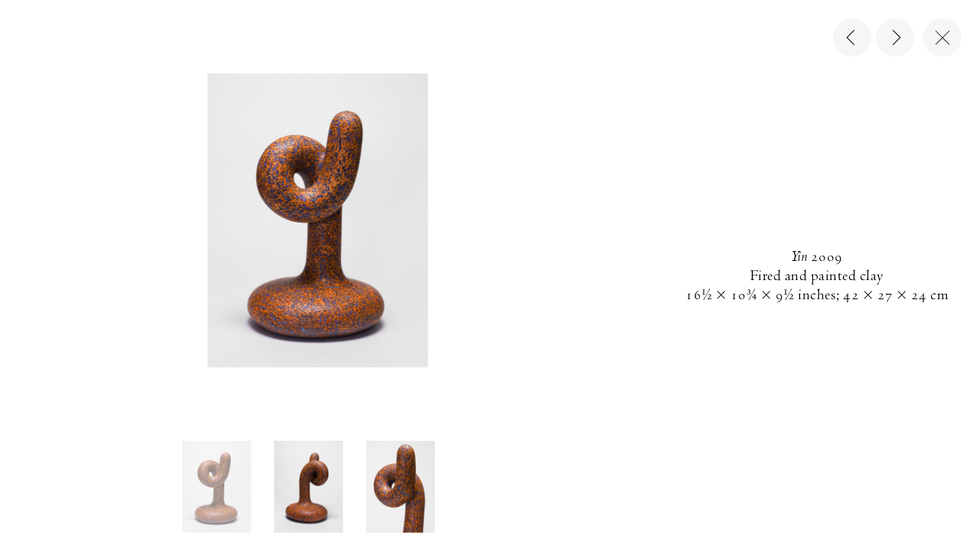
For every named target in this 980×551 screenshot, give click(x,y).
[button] (217, 487)
